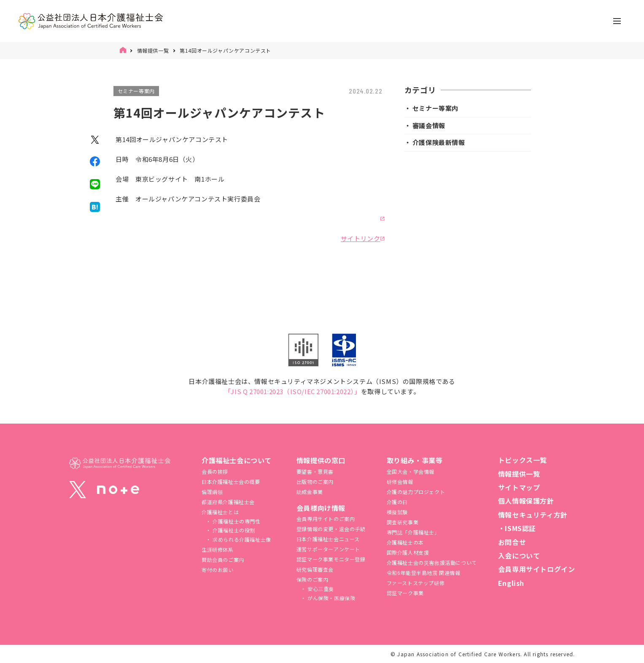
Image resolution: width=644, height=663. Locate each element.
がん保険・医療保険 (330, 598)
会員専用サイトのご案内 (326, 519)
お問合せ (512, 542)
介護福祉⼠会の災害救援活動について (432, 562)
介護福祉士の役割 (233, 530)
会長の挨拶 (215, 471)
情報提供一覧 (153, 50)
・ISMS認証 (517, 528)
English (511, 583)
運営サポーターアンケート (328, 549)
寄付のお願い (218, 570)
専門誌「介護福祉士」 (413, 532)
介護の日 (397, 502)
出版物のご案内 (315, 482)
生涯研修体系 (218, 549)
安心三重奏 (320, 589)
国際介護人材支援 (408, 552)
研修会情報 (400, 482)
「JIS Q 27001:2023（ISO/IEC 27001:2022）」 (293, 391)
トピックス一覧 (523, 460)
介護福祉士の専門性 (236, 521)
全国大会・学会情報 (411, 471)
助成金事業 (310, 492)
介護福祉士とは (220, 512)
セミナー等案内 (136, 91)
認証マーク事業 (405, 593)
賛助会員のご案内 (223, 560)
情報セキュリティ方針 (533, 515)
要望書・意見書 (315, 471)
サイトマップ (519, 487)
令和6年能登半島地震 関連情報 (424, 573)
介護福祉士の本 (405, 542)
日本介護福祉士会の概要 (231, 482)
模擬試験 (397, 512)
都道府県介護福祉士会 (228, 502)
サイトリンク (361, 238)
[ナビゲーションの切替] (617, 21)
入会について (519, 556)
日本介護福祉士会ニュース (328, 539)
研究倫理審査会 (315, 569)
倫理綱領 (212, 492)
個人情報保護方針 (526, 501)
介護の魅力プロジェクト (416, 492)
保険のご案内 (313, 579)
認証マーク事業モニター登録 (331, 559)
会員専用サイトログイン (537, 569)
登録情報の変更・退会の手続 (331, 529)
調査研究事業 (403, 522)
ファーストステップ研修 (416, 583)
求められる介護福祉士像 (241, 539)
